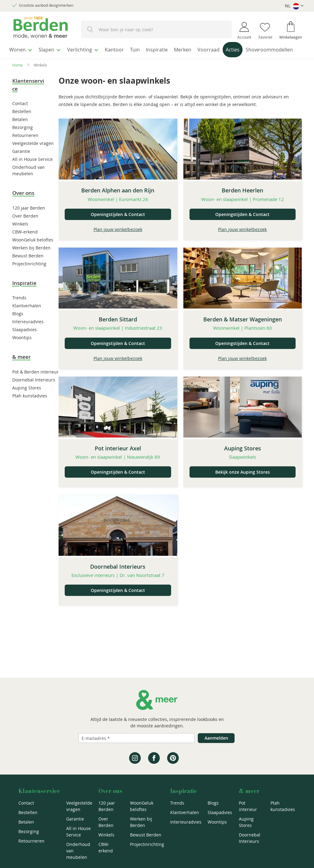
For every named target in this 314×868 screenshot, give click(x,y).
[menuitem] (23, 49)
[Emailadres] (137, 738)
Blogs (18, 325)
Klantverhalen (27, 317)
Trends (19, 309)
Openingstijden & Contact (118, 226)
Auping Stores (27, 399)
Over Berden (25, 227)
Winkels (20, 235)
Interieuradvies (28, 333)
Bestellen (22, 123)
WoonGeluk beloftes (33, 251)
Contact (20, 115)
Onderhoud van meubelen (78, 851)
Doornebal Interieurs (34, 391)
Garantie (21, 163)
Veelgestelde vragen (33, 155)
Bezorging (23, 139)
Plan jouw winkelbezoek (118, 241)
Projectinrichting (29, 275)
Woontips (22, 349)
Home (17, 77)
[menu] (157, 56)
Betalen (20, 131)
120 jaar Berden (29, 220)
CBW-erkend (25, 243)
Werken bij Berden (31, 259)
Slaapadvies (25, 341)
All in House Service (33, 171)
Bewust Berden (28, 267)
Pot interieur (248, 806)
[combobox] (156, 29)
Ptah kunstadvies (30, 407)
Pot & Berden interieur (35, 383)
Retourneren (25, 147)
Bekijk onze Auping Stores (243, 484)
